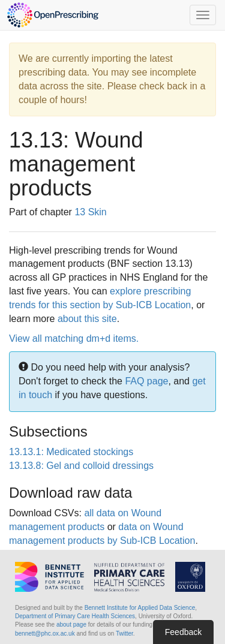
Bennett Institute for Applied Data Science (140, 608)
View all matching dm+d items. (74, 338)
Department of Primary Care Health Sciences (75, 616)
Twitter (124, 634)
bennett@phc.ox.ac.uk (45, 634)
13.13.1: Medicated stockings (71, 452)
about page (71, 625)
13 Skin (90, 212)
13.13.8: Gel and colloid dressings (81, 466)
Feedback (183, 632)
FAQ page (146, 381)
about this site (87, 319)
